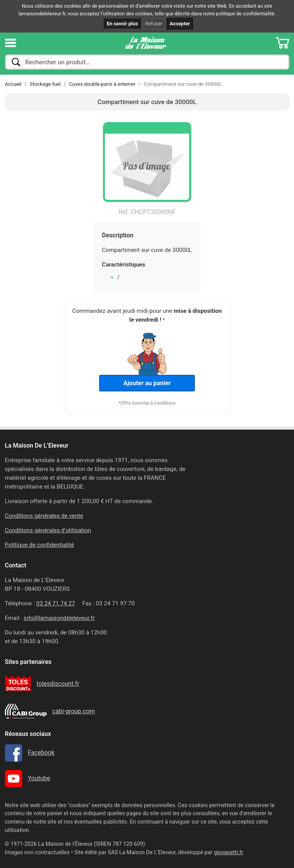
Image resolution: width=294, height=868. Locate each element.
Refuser (154, 24)
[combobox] (147, 62)
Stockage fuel (45, 84)
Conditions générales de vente (44, 516)
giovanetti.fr (229, 852)
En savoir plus (122, 24)
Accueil (13, 84)
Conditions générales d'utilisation (48, 530)
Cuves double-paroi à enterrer (102, 84)
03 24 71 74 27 (56, 603)
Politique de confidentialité (40, 545)
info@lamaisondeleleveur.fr (59, 618)
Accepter (180, 24)
